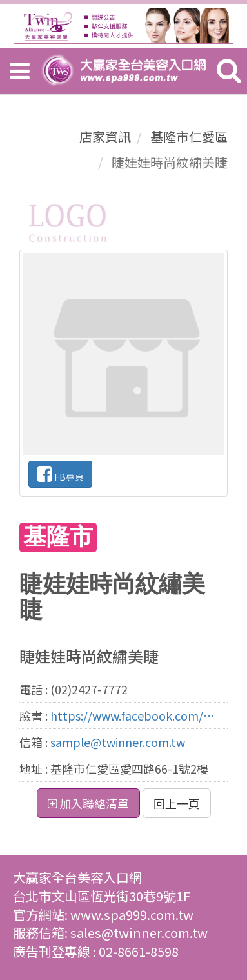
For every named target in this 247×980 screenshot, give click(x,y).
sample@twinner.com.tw (118, 742)
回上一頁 (177, 803)
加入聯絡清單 (88, 803)
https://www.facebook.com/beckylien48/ (133, 715)
